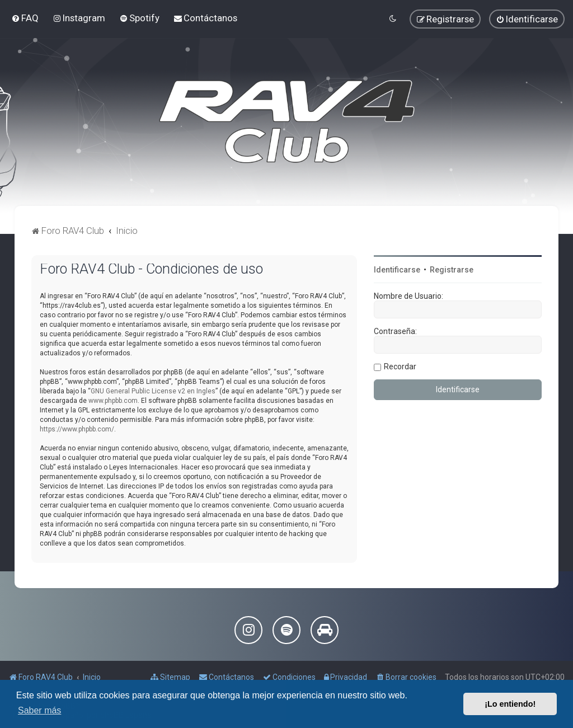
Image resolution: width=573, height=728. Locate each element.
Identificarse (397, 270)
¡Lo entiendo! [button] (510, 704)
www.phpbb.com (113, 401)
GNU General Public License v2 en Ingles (153, 391)
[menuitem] (25, 18)
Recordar (400, 367)
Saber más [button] (39, 710)
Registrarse (452, 270)
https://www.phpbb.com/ (77, 429)
